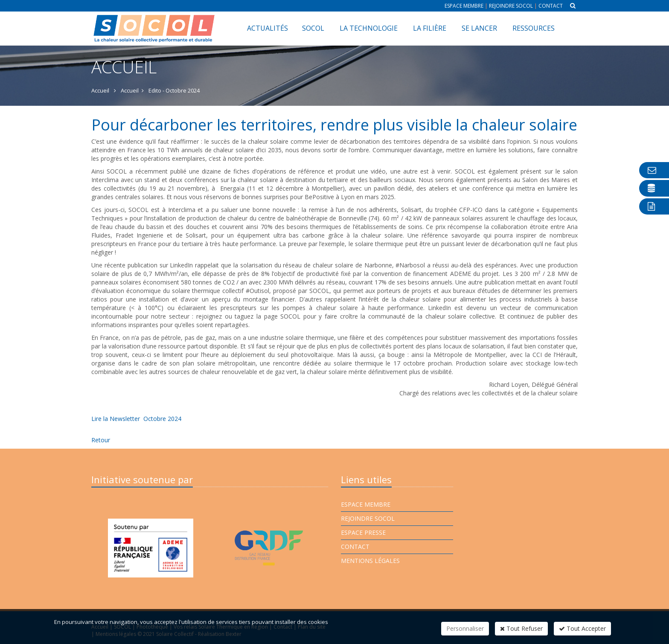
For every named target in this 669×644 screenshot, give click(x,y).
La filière (430, 28)
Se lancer (479, 28)
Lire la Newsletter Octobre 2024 (136, 419)
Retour (101, 440)
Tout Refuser (521, 628)
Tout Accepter (582, 628)
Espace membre (464, 6)
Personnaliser (465, 628)
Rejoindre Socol (511, 6)
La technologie (369, 28)
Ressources (534, 28)
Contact (551, 6)
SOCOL (313, 28)
